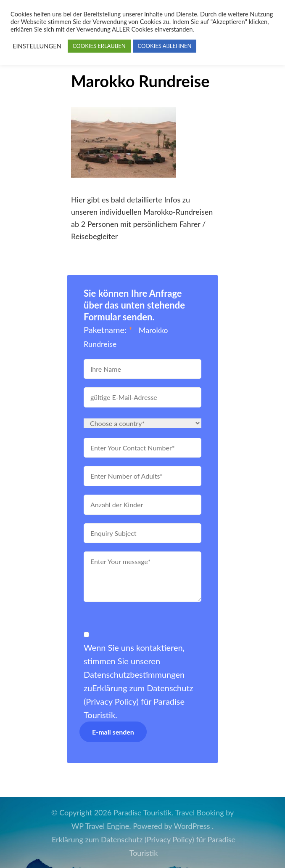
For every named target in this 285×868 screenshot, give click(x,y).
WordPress (192, 826)
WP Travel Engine (100, 826)
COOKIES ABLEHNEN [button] (165, 46)
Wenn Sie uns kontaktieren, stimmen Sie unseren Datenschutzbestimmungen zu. (139, 681)
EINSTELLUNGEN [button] (37, 46)
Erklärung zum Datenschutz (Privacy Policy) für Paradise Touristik (139, 701)
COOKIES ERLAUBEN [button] (99, 46)
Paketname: (108, 330)
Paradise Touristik (142, 812)
